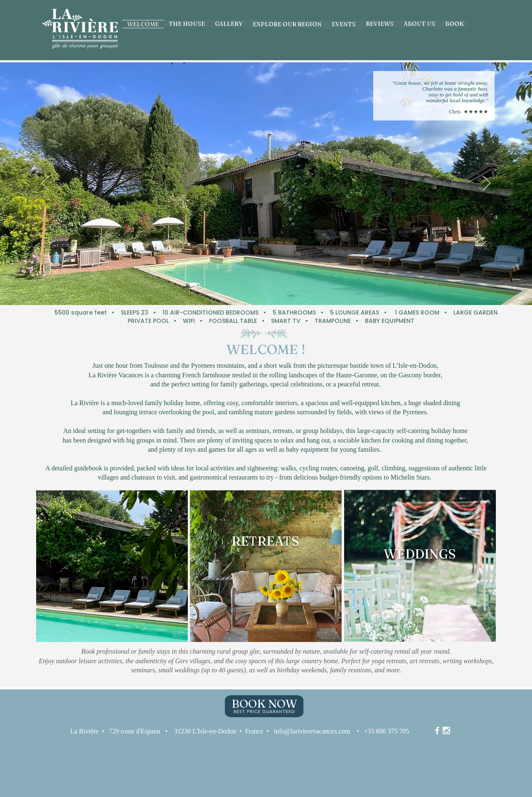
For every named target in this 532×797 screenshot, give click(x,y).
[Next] (487, 184)
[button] (344, 24)
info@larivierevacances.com (312, 731)
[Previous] (45, 184)
